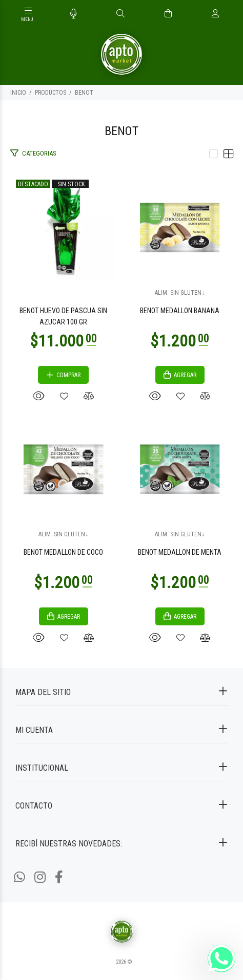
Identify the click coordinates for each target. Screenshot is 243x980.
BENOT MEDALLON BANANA (180, 311)
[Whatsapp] (19, 877)
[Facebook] (59, 877)
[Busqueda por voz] (74, 14)
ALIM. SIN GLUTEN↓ (180, 293)
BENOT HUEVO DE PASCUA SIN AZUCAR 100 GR (63, 316)
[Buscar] (120, 14)
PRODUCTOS (50, 93)
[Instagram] (40, 877)
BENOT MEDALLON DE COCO (63, 552)
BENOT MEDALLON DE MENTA (180, 552)
